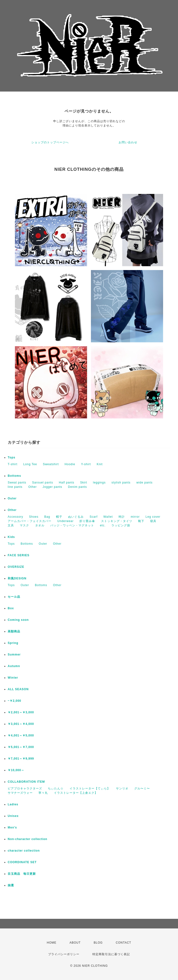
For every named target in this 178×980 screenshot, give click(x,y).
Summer (14, 655)
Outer (12, 498)
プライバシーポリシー (64, 954)
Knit (100, 464)
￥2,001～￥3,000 (21, 712)
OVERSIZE (16, 567)
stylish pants (121, 483)
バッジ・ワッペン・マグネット (72, 525)
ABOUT (75, 943)
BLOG (98, 943)
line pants (15, 487)
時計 (122, 517)
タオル (40, 525)
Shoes (34, 517)
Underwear (65, 521)
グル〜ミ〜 (142, 788)
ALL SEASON (18, 689)
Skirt (84, 483)
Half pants (67, 483)
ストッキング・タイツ (117, 521)
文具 (11, 525)
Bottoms (14, 476)
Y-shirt (86, 464)
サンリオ (122, 788)
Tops (12, 457)
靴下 (141, 521)
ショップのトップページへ (50, 142)
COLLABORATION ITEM (26, 782)
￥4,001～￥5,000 (21, 735)
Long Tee (30, 464)
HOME (52, 943)
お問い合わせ (128, 142)
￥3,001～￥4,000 (21, 724)
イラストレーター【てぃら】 (90, 788)
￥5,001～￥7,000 (21, 747)
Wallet (108, 517)
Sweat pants (17, 483)
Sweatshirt (51, 464)
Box (11, 608)
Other (33, 487)
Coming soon (18, 620)
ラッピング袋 (121, 525)
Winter (13, 678)
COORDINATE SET (22, 862)
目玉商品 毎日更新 (22, 874)
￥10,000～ (16, 770)
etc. (103, 525)
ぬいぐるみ (76, 517)
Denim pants (77, 487)
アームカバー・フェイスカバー (30, 521)
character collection (24, 851)
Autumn (14, 666)
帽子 (59, 517)
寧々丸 (43, 793)
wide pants (144, 483)
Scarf (93, 517)
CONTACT (123, 943)
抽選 (11, 885)
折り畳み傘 (87, 521)
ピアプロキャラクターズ (25, 788)
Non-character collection (28, 839)
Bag (47, 517)
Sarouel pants (42, 483)
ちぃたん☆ (56, 788)
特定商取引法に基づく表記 (111, 954)
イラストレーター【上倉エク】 (76, 793)
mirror (135, 517)
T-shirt (13, 464)
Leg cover (153, 517)
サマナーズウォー (20, 793)
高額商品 (14, 631)
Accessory (15, 517)
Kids (11, 537)
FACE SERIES (19, 555)
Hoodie (70, 464)
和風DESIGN (17, 578)
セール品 (14, 597)
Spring (13, 643)
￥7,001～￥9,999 (21, 759)
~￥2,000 (14, 701)
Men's (12, 828)
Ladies (13, 804)
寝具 (153, 521)
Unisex (13, 816)
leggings (99, 483)
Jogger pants (52, 487)
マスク (24, 525)
